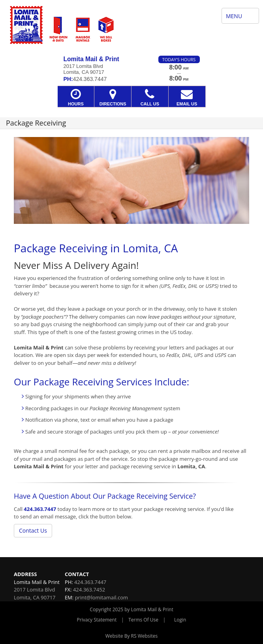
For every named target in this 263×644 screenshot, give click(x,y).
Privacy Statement (97, 620)
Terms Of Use (143, 620)
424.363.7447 (40, 509)
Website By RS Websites (132, 636)
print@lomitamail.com (101, 597)
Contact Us (33, 530)
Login (180, 620)
